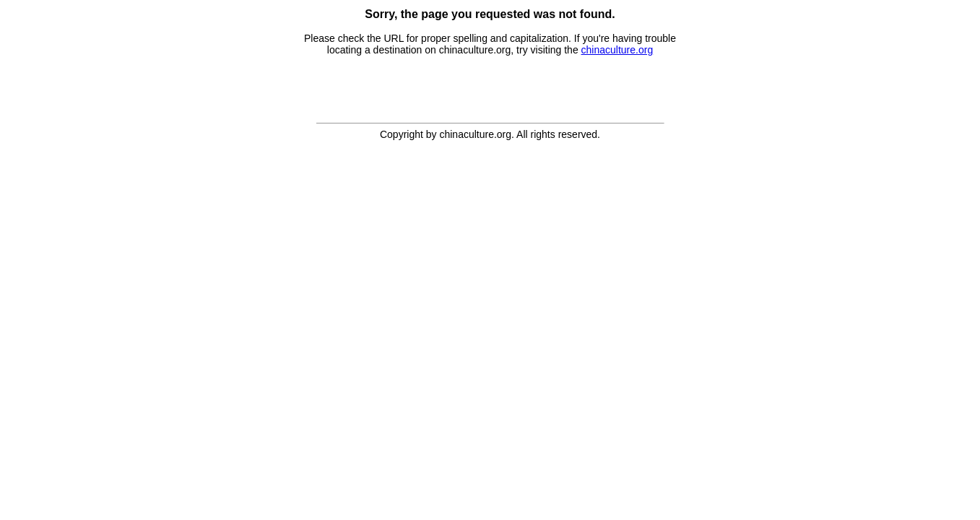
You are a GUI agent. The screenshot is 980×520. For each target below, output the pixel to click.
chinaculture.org (617, 50)
